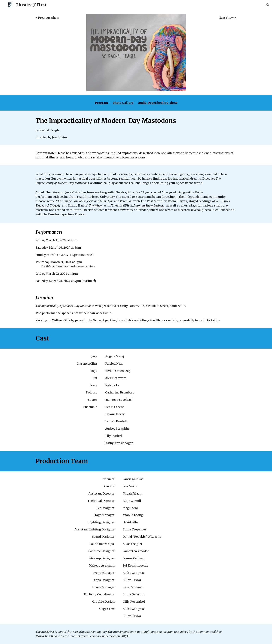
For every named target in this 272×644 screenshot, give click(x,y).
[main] (58, 18)
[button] (268, 5)
